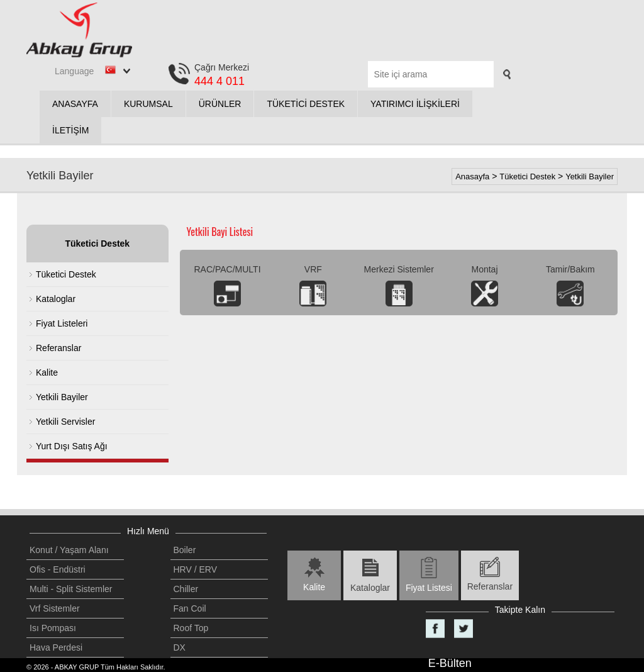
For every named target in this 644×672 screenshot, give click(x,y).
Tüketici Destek (527, 176)
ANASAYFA (75, 104)
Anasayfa (472, 176)
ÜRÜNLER (220, 104)
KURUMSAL (148, 104)
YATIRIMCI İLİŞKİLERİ (415, 104)
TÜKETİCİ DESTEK (306, 104)
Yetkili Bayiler (590, 176)
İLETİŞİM (70, 130)
